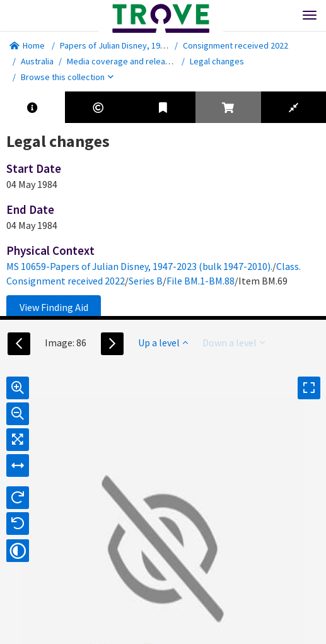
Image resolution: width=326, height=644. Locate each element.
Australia (37, 61)
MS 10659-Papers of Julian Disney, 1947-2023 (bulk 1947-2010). (139, 266)
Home (27, 45)
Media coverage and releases (123, 61)
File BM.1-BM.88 (201, 281)
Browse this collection (67, 77)
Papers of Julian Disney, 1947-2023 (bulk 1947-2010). (157, 45)
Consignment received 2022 (236, 45)
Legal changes (217, 61)
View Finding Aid (54, 307)
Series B (146, 281)
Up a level (163, 342)
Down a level (234, 342)
